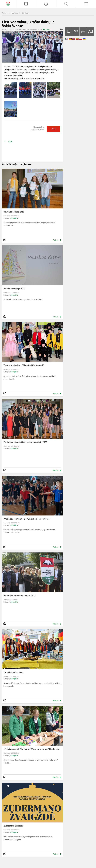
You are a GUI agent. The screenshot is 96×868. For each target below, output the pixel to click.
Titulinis (5, 13)
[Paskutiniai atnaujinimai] (46, 4)
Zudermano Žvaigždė (13, 826)
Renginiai (25, 13)
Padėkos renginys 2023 (14, 289)
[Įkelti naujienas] (26, 4)
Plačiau (56, 240)
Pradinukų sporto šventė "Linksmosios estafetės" (27, 519)
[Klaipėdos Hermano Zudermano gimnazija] (8, 4)
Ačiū (53, 129)
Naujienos (15, 13)
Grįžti (10, 141)
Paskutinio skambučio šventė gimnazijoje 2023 (25, 442)
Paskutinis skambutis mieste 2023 (19, 596)
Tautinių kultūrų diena (14, 672)
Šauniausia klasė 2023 (14, 212)
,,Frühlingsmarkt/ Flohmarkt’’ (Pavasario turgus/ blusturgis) (31, 749)
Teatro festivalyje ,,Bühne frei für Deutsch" (24, 365)
